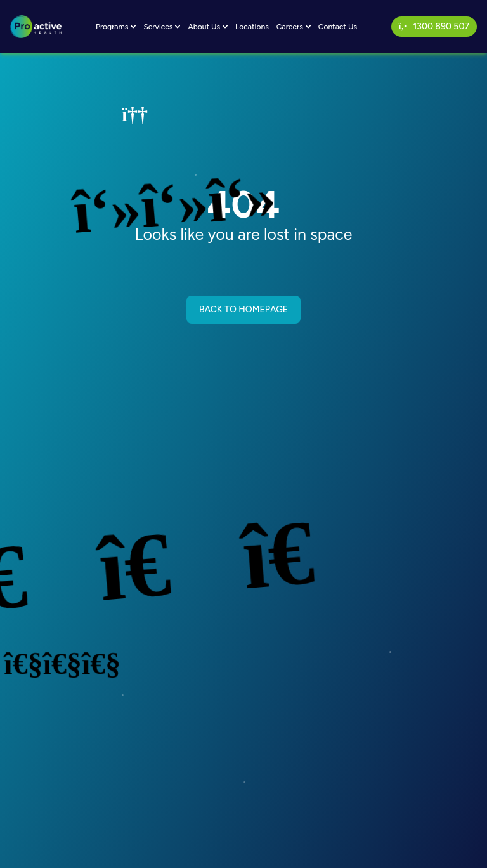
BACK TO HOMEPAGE (243, 309)
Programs (116, 27)
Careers (294, 27)
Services (162, 27)
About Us (208, 27)
